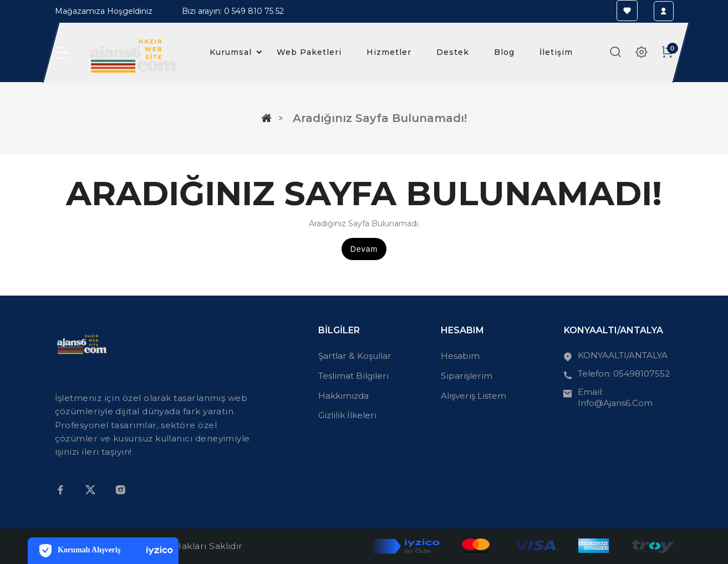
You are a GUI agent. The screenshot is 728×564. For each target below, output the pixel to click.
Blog (504, 52)
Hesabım (460, 356)
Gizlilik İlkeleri (347, 415)
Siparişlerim (467, 376)
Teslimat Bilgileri (353, 376)
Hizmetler (389, 52)
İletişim (556, 52)
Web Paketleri (309, 52)
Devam (364, 249)
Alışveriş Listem (474, 396)
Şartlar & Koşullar (355, 356)
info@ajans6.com (615, 403)
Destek (453, 52)
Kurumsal (239, 53)
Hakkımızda (343, 396)
